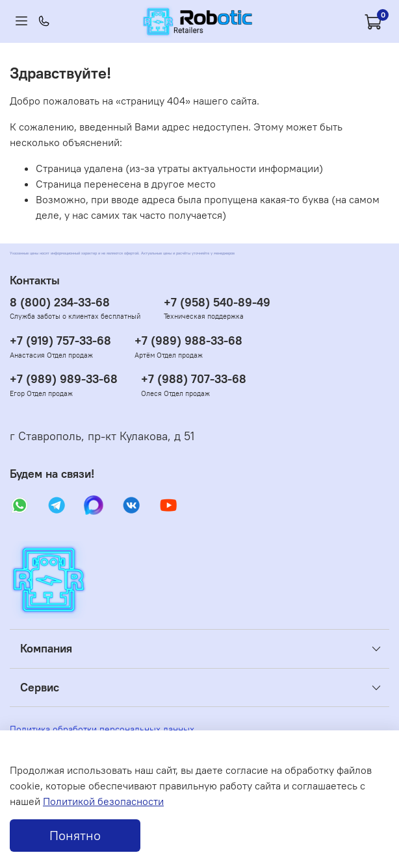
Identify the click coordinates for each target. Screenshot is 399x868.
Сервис (40, 688)
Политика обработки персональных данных (102, 729)
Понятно (75, 835)
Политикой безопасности (103, 801)
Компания (46, 649)
